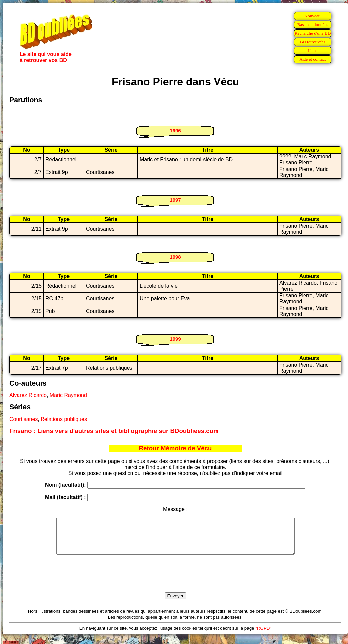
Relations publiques (64, 419)
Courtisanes (23, 419)
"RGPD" (263, 635)
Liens (313, 50)
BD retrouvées (313, 42)
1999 (175, 339)
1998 (175, 257)
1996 (175, 130)
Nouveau (312, 16)
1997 (175, 200)
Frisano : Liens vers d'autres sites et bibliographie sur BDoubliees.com (114, 431)
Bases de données (312, 24)
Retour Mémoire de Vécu (175, 448)
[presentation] (175, 581)
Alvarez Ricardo (28, 395)
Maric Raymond (68, 395)
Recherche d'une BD (313, 33)
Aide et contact (313, 59)
